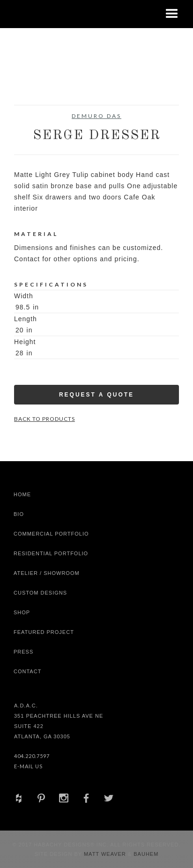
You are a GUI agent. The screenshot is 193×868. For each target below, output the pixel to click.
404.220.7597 (32, 756)
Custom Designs (40, 593)
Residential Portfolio (51, 553)
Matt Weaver (106, 854)
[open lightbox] (35, 81)
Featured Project (44, 632)
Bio (19, 514)
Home (22, 494)
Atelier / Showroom (47, 573)
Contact (27, 671)
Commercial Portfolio (51, 534)
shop (22, 612)
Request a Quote (96, 395)
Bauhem (145, 854)
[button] (172, 14)
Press (23, 652)
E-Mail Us (28, 766)
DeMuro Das (96, 116)
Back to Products (45, 419)
